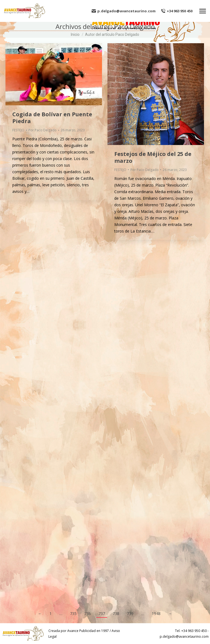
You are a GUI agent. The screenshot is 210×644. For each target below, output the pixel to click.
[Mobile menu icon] (203, 11)
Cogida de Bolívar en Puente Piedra (52, 118)
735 (73, 613)
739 (130, 613)
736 (87, 613)
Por (43, 130)
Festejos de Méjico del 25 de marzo (153, 157)
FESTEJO (18, 130)
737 (102, 613)
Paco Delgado (134, 26)
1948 (156, 613)
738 (116, 613)
